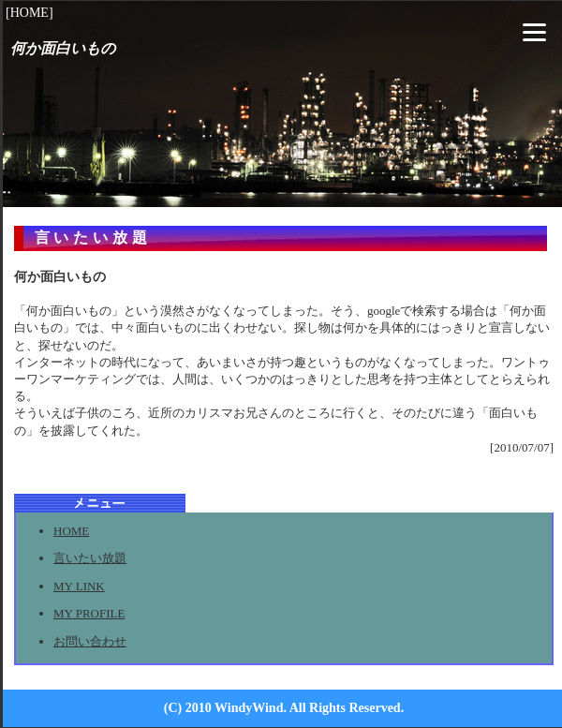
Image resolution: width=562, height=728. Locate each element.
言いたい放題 (90, 558)
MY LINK (79, 586)
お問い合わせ (90, 641)
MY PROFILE (89, 613)
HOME (71, 531)
